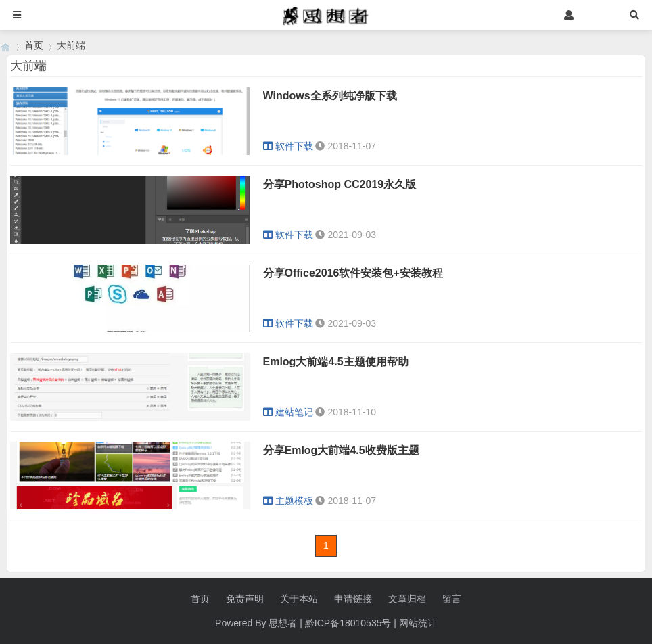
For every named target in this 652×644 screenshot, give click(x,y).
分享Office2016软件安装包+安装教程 (353, 273)
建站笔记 (288, 412)
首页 (34, 45)
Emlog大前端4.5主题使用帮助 (336, 362)
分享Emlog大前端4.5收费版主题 (341, 450)
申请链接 (353, 599)
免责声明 (245, 599)
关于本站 (299, 599)
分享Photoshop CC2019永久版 (340, 184)
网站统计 (418, 623)
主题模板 (288, 501)
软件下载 (288, 146)
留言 (452, 599)
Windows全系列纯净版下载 (330, 96)
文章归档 (407, 599)
